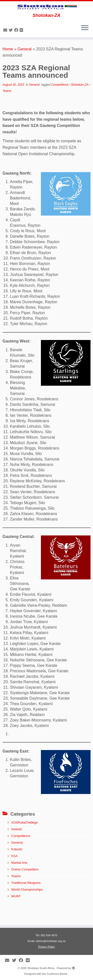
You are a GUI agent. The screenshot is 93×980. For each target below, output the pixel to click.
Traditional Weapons (26, 901)
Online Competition (25, 887)
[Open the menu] (85, 46)
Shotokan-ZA (80, 103)
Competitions (60, 103)
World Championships (27, 908)
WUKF (16, 914)
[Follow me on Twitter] (11, 48)
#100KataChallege (24, 841)
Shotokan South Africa (41, 968)
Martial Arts (19, 881)
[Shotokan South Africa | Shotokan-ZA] (46, 16)
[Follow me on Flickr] (22, 48)
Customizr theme (57, 974)
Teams (7, 109)
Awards (16, 847)
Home (8, 67)
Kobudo (17, 867)
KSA (14, 874)
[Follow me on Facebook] (17, 48)
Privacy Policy (46, 947)
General (25, 67)
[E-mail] (6, 48)
